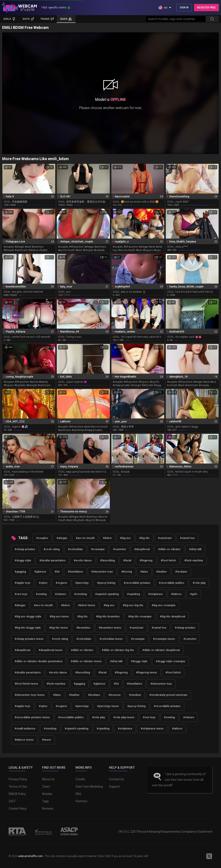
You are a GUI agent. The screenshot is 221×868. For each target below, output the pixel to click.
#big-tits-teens (59, 628)
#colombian (75, 549)
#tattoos (176, 594)
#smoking (81, 594)
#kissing (127, 572)
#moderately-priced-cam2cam (168, 695)
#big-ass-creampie (164, 605)
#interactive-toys (102, 572)
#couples (42, 538)
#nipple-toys (23, 583)
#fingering (146, 560)
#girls (194, 594)
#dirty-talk (195, 549)
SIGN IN (184, 8)
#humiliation (75, 572)
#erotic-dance (83, 560)
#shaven (60, 594)
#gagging (20, 572)
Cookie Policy (18, 809)
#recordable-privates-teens (32, 717)
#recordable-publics (172, 583)
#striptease (155, 594)
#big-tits (144, 538)
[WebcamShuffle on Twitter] (209, 856)
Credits (80, 779)
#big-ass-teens (59, 617)
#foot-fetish (168, 560)
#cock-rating (52, 549)
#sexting (41, 594)
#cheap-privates (25, 549)
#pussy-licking (106, 583)
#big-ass (125, 538)
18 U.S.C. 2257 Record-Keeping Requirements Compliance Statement (165, 832)
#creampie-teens (164, 639)
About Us (48, 779)
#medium (135, 695)
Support (114, 787)
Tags (45, 801)
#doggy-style (23, 560)
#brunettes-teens (110, 628)
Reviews (48, 809)
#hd (57, 572)
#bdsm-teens (87, 605)
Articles (47, 794)
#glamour (40, 572)
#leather (162, 572)
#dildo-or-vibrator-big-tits (118, 650)
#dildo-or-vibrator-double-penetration (39, 661)
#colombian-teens (111, 639)
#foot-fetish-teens (26, 684)
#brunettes (83, 628)
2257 (12, 801)
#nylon (43, 583)
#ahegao (62, 538)
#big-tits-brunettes (108, 617)
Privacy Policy (18, 779)
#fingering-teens (147, 673)
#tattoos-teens (24, 740)
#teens (47, 740)
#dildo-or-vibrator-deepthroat (161, 650)
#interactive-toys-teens (30, 695)
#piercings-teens (108, 706)
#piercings (82, 583)
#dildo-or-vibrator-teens (86, 661)
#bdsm (107, 538)
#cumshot (119, 549)
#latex (144, 572)
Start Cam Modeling (89, 787)
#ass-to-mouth (85, 538)
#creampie (98, 549)
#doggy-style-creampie (170, 661)
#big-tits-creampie (140, 617)
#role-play (199, 583)
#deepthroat (142, 549)
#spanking (133, 594)
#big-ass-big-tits (133, 605)
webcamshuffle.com (30, 856)
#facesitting (107, 560)
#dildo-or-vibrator (169, 549)
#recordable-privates (137, 583)
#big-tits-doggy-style (28, 628)
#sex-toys (21, 594)
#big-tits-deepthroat (173, 617)
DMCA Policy (17, 794)
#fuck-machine (194, 560)
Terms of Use (18, 787)
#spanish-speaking (107, 594)
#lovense (115, 695)
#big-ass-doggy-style (28, 617)
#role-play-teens (124, 717)
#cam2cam (165, 538)
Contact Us (116, 779)
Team (46, 787)
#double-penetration (52, 560)
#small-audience (25, 729)
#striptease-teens (152, 729)
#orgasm (61, 583)
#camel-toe (187, 538)
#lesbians (181, 572)
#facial (127, 560)
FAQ (78, 794)
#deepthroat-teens (51, 650)
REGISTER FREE (206, 8)
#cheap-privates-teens (29, 639)
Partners (81, 801)
